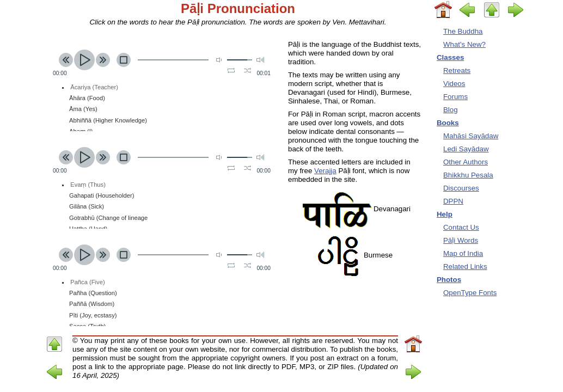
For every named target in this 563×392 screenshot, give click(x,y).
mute (220, 60)
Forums (455, 97)
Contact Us (461, 227)
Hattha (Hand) (88, 229)
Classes (450, 57)
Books (448, 123)
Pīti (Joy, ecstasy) (93, 315)
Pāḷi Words (461, 240)
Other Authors (466, 162)
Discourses (461, 188)
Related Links (465, 267)
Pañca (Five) (87, 282)
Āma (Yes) (83, 109)
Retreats (457, 71)
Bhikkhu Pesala (468, 175)
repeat (231, 70)
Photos (449, 280)
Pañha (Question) (93, 293)
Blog (451, 110)
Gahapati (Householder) (102, 195)
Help (445, 214)
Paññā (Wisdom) (92, 304)
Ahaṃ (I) (81, 131)
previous (66, 60)
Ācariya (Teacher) (94, 87)
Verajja (325, 171)
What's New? (464, 44)
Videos (454, 84)
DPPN (453, 201)
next (103, 60)
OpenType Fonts (470, 293)
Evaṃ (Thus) (88, 185)
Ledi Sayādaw (466, 149)
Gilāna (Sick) (87, 206)
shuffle (247, 70)
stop (124, 60)
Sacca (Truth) (87, 326)
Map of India (463, 253)
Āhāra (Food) (87, 98)
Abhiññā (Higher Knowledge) (108, 120)
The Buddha (463, 31)
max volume (260, 60)
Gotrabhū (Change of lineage (108, 218)
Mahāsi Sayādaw (471, 136)
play (84, 60)
